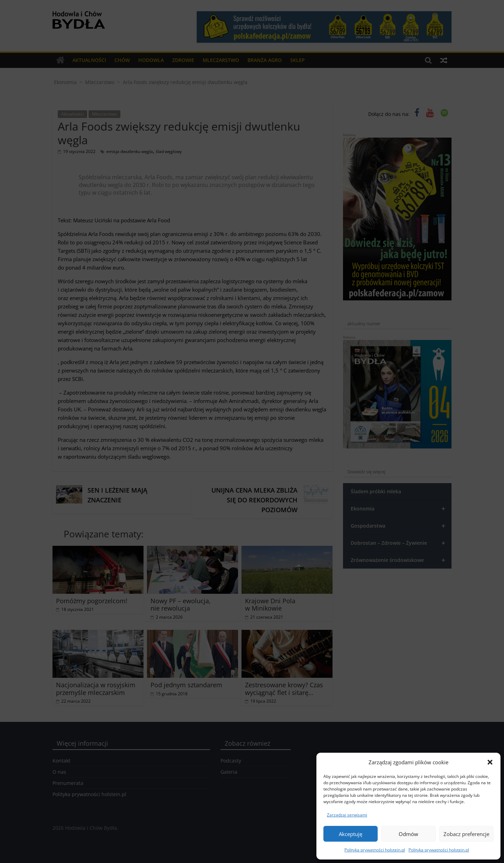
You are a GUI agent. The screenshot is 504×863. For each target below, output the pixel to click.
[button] (490, 762)
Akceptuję (351, 834)
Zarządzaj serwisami (347, 815)
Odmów (408, 834)
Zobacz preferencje (466, 834)
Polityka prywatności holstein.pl (375, 850)
